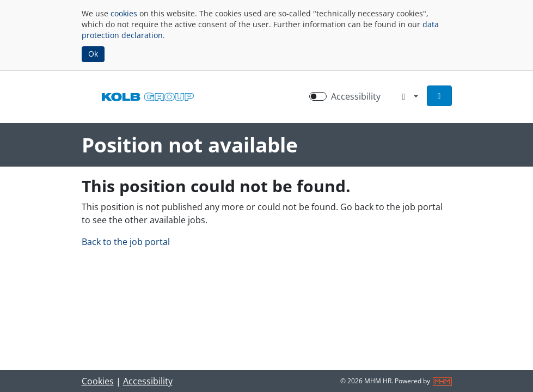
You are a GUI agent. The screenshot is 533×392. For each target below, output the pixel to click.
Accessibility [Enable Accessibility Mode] (356, 96)
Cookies (98, 381)
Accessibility (148, 381)
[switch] (318, 96)
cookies (124, 13)
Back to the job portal (126, 242)
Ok (93, 54)
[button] (439, 96)
